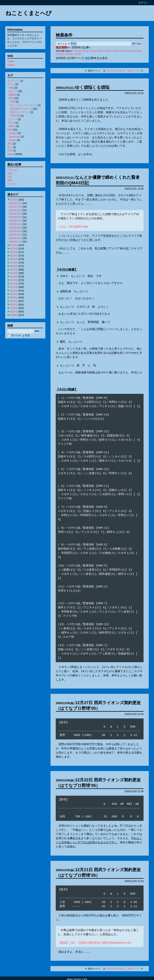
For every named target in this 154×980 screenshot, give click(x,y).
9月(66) (138, 51)
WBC (10, 173)
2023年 (14, 249)
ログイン (143, 3)
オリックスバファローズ (24, 105)
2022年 (14, 252)
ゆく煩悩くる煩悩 (92, 87)
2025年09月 (15, 214)
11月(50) (69, 54)
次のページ (134, 71)
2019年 (14, 263)
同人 (10, 147)
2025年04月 (15, 231)
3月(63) (93, 51)
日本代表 (15, 116)
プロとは (12, 170)
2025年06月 (15, 224)
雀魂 (11, 88)
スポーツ (12, 91)
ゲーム (11, 84)
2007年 (14, 305)
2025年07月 (15, 221)
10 (123, 71)
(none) (11, 154)
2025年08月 (15, 217)
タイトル (14, 335)
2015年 (14, 277)
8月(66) (130, 51)
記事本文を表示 (97, 58)
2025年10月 (15, 210)
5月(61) (108, 51)
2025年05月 (15, 228)
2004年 (14, 315)
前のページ (94, 71)
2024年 (14, 245)
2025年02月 (15, 238)
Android (13, 133)
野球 (11, 98)
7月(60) (123, 51)
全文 (26, 335)
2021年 (14, 256)
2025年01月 (15, 242)
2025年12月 (15, 203)
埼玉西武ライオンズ (21, 109)
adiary (12, 126)
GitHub (11, 65)
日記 (10, 177)
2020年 (14, 259)
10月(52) (60, 54)
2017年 (14, 270)
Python (13, 140)
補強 (10, 180)
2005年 (14, 312)
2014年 (14, 280)
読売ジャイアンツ (20, 112)
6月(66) (115, 51)
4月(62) (100, 51)
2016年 (14, 273)
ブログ (11, 123)
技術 (10, 130)
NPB (13, 102)
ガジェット (13, 81)
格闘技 (12, 95)
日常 (10, 151)
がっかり (12, 184)
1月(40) (78, 51)
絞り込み (137, 44)
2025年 (14, 200)
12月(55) (77, 54)
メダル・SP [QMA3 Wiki (73, 227)
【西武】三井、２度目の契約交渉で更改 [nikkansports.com (95, 939)
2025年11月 (15, 207)
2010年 (14, 294)
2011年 (14, 291)
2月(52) (85, 51)
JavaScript (14, 137)
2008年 (14, 301)
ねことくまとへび (29, 13)
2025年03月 (15, 235)
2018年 (14, 266)
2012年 (14, 287)
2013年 (14, 284)
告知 (10, 144)
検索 (37, 331)
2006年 (14, 308)
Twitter (11, 61)
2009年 (14, 298)
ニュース (12, 119)
